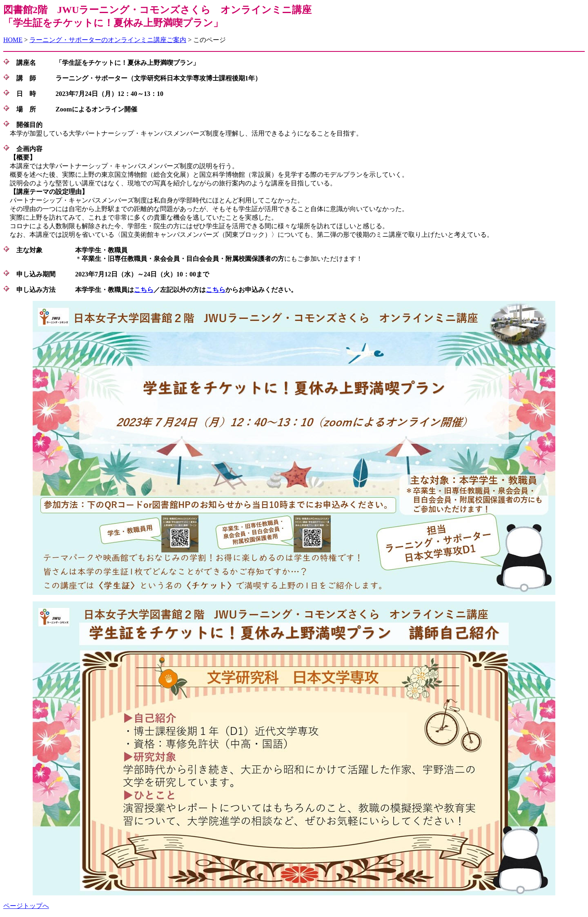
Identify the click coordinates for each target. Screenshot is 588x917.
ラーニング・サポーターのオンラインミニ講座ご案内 (108, 40)
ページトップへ (26, 906)
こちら (144, 290)
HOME (13, 40)
